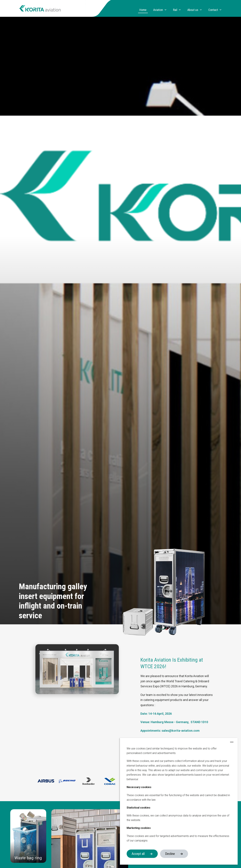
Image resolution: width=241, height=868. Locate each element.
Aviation (158, 10)
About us (193, 10)
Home (143, 10)
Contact (213, 10)
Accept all (138, 854)
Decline (170, 854)
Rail (175, 10)
